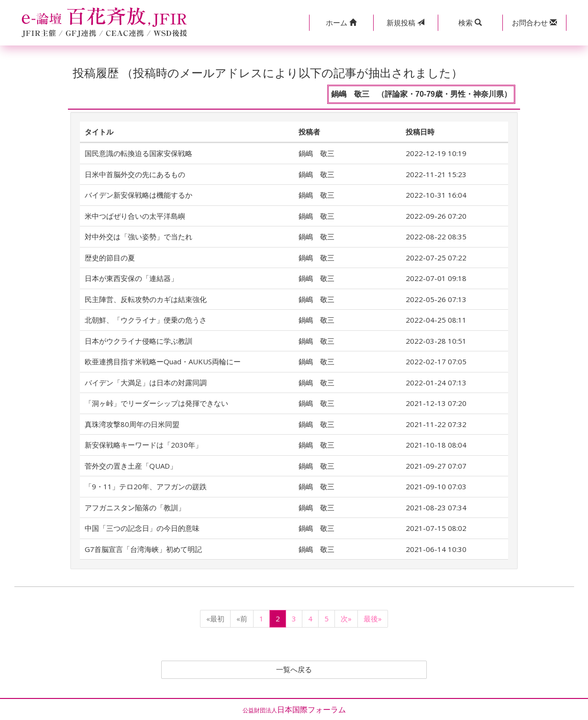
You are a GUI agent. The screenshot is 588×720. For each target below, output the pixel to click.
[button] (341, 23)
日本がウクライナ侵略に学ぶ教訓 (139, 341)
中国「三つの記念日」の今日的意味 (142, 528)
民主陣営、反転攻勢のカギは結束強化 (146, 299)
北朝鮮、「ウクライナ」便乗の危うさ (146, 320)
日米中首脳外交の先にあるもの (135, 174)
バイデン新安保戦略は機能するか (139, 195)
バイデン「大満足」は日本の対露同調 (146, 382)
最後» (373, 619)
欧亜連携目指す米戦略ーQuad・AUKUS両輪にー (163, 361)
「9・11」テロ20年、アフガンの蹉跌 (146, 486)
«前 (242, 619)
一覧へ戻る (294, 670)
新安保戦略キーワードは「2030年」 (144, 445)
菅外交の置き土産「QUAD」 (131, 466)
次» (346, 619)
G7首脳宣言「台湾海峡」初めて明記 (143, 549)
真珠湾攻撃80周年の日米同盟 (132, 424)
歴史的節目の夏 (110, 258)
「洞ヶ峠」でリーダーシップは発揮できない (156, 403)
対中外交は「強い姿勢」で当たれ (139, 236)
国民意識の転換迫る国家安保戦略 (139, 153)
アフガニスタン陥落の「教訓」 (135, 507)
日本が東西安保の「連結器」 (131, 278)
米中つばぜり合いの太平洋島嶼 (135, 216)
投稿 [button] (405, 22)
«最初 (215, 619)
